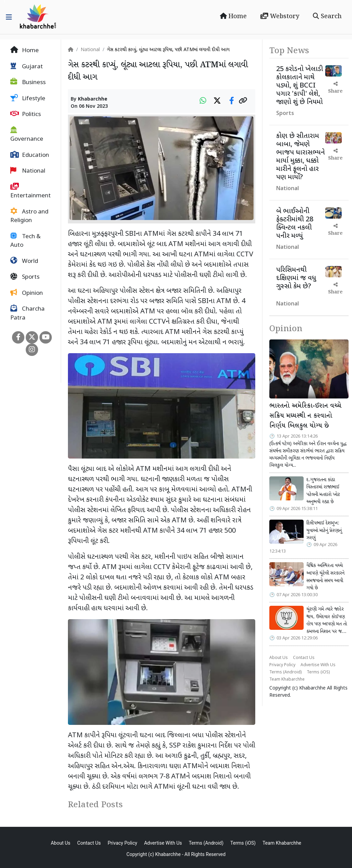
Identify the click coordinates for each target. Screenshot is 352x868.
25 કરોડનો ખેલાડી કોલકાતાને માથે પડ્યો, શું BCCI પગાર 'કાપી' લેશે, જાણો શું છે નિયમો (300, 86)
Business (28, 82)
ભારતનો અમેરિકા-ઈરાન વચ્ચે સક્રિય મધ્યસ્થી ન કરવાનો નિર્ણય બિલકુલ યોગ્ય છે (305, 416)
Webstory (280, 16)
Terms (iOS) (318, 672)
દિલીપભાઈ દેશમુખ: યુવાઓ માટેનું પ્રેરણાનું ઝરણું (324, 530)
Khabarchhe (93, 99)
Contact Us (304, 658)
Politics (26, 114)
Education (30, 155)
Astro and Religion (29, 216)
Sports (25, 277)
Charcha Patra (27, 313)
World (24, 261)
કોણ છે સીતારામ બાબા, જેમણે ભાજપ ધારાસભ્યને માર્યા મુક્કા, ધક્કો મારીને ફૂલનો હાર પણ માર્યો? (301, 157)
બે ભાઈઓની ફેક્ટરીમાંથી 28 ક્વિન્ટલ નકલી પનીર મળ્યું (295, 224)
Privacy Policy (282, 665)
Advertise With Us (318, 665)
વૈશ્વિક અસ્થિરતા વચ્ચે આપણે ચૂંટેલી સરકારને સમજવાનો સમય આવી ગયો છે (325, 577)
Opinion (27, 293)
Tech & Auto (25, 241)
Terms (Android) (285, 672)
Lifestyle (28, 99)
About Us (279, 658)
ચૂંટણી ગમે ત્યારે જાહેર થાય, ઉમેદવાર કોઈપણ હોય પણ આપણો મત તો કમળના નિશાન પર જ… (327, 620)
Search (327, 16)
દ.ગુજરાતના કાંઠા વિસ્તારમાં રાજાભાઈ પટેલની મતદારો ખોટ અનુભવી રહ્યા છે (323, 491)
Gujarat (27, 67)
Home (233, 16)
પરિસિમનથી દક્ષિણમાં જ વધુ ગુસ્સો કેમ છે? (296, 278)
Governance (27, 135)
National (28, 171)
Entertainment (31, 192)
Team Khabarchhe (287, 680)
